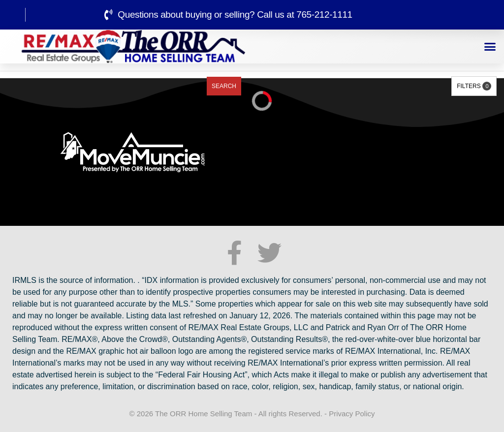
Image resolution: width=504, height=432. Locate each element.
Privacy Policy (352, 414)
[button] (490, 47)
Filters (474, 86)
